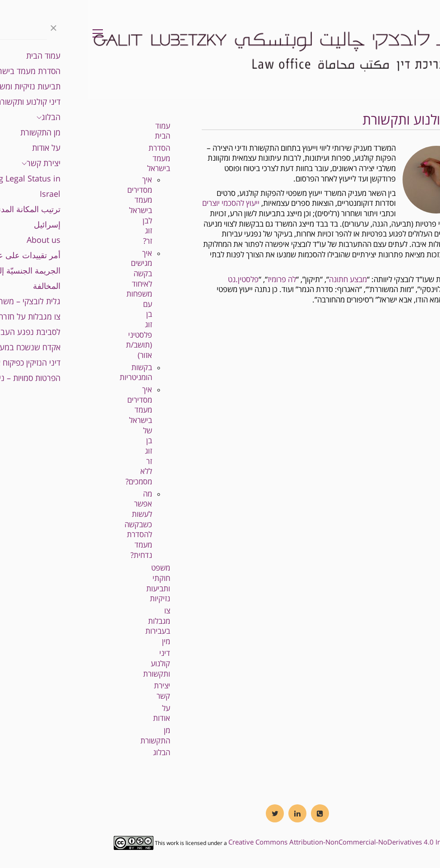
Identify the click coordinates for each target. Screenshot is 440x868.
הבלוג (74, 753)
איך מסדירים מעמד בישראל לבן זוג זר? (52, 211)
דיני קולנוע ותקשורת (69, 664)
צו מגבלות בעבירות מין (70, 626)
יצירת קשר (74, 691)
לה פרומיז (194, 280)
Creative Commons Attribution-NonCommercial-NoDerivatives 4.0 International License (277, 842)
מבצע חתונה (260, 280)
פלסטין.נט (156, 280)
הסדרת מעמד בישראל (71, 158)
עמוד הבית (75, 131)
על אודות (74, 714)
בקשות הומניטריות (48, 373)
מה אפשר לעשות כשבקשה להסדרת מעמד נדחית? (51, 525)
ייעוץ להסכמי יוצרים (143, 203)
